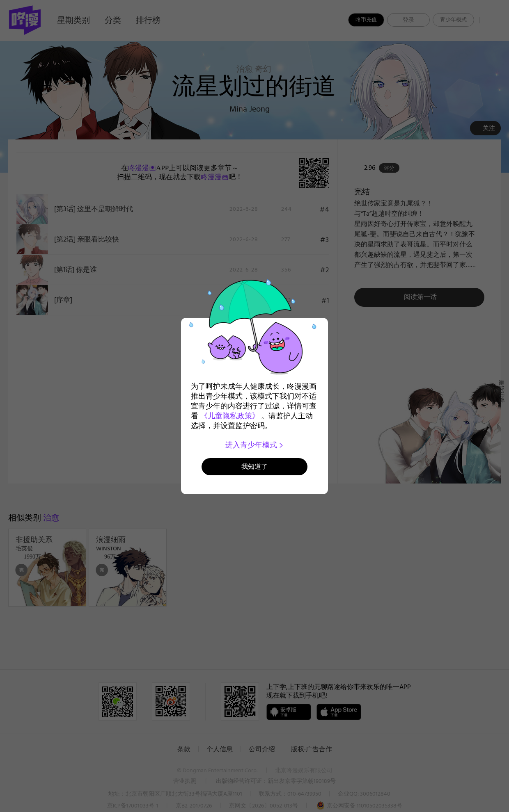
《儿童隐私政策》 (230, 416)
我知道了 (254, 466)
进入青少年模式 (255, 445)
